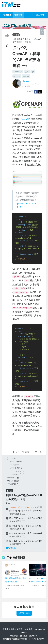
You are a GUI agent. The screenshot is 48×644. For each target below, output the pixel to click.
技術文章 (18, 15)
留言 (16, 452)
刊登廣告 (14, 636)
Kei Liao (26, 81)
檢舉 (38, 452)
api (33, 72)
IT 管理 (16, 35)
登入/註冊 (40, 15)
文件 (27, 72)
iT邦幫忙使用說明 (36, 639)
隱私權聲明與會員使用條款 (15, 639)
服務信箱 (33, 636)
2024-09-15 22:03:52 (31, 84)
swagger (17, 76)
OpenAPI (26, 119)
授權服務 (24, 636)
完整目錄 (11, 548)
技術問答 (7, 15)
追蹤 (26, 452)
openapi (26, 76)
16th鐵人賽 (18, 72)
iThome (24, 632)
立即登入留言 (24, 613)
